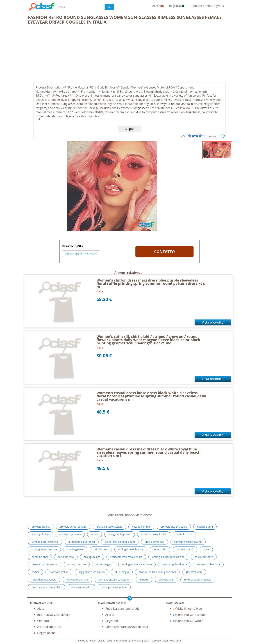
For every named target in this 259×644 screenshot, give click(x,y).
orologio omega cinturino (137, 564)
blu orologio (122, 572)
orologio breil (166, 580)
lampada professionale (45, 542)
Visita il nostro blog (188, 609)
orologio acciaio (77, 564)
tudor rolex (160, 549)
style (206, 549)
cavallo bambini (141, 527)
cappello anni (205, 527)
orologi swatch (185, 549)
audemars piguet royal (82, 542)
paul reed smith (204, 557)
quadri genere (75, 549)
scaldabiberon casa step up (126, 557)
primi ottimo (101, 549)
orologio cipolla (41, 527)
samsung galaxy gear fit (188, 542)
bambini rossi (184, 534)
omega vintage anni (120, 534)
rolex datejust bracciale (198, 580)
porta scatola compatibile (46, 587)
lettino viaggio (104, 564)
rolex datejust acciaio (44, 580)
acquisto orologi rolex (154, 534)
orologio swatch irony (131, 549)
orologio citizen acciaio (174, 527)
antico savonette (155, 542)
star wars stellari (59, 572)
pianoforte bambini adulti (120, 542)
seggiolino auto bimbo (92, 572)
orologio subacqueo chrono (168, 557)
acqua (95, 534)
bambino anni (40, 557)
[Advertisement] (129, 55)
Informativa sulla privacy (54, 615)
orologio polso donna (174, 564)
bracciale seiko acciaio (109, 527)
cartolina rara (66, 557)
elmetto (144, 580)
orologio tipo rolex (70, 534)
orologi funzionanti (77, 580)
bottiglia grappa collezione (114, 580)
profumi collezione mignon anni (157, 572)
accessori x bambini (208, 564)
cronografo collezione (44, 549)
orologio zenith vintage (73, 527)
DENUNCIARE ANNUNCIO (81, 254)
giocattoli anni (194, 572)
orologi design (92, 557)
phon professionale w (114, 587)
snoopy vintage (41, 534)
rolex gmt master (81, 587)
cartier (35, 572)
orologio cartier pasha (45, 564)
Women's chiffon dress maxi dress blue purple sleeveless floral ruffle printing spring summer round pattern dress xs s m (151, 283)
